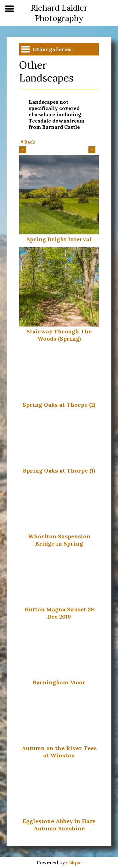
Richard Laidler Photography (59, 13)
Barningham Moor (59, 682)
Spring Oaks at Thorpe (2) (59, 405)
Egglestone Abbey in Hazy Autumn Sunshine (59, 825)
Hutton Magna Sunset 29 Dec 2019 (59, 613)
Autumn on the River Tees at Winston (59, 752)
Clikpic (74, 862)
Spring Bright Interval (59, 239)
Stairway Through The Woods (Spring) (59, 335)
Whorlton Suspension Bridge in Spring (59, 540)
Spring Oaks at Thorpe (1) (59, 471)
